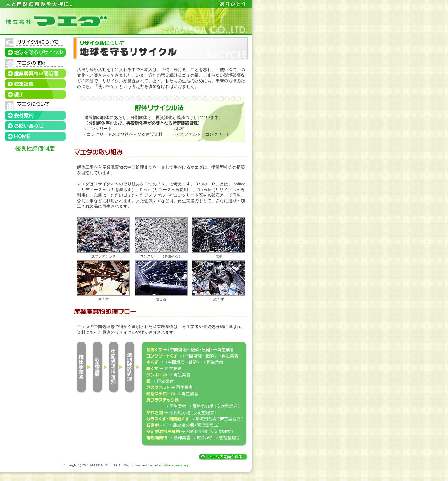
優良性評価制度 (35, 148)
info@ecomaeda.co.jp (174, 465)
